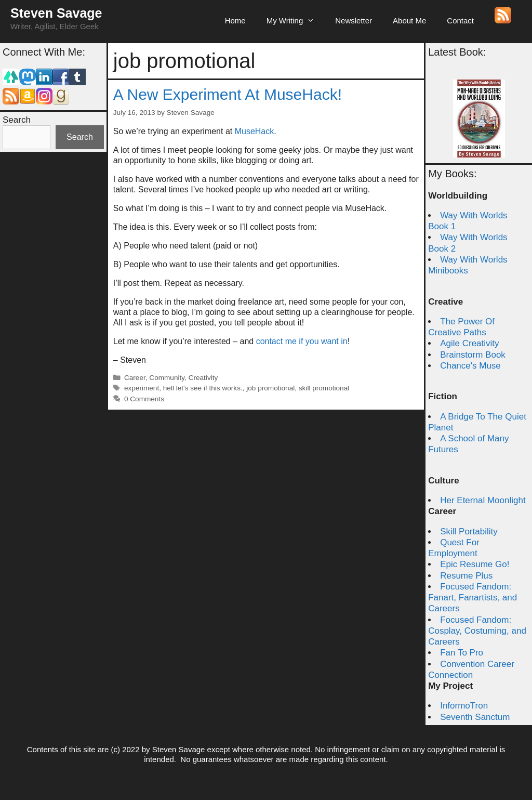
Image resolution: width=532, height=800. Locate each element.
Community (167, 378)
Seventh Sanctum (475, 717)
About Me (409, 21)
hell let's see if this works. (203, 388)
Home (235, 21)
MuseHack (255, 131)
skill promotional (324, 388)
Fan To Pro (462, 653)
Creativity (203, 378)
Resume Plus (466, 576)
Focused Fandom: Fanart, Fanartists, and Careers (473, 598)
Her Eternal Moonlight (483, 500)
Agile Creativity (469, 343)
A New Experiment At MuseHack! (228, 94)
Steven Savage (56, 13)
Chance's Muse (470, 366)
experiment (142, 388)
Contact (460, 21)
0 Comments (144, 399)
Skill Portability (469, 532)
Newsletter (354, 21)
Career (135, 378)
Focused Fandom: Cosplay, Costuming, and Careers (477, 631)
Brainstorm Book (473, 355)
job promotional (270, 388)
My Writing (296, 21)
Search (17, 120)
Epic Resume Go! (475, 564)
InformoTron (464, 706)
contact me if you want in (302, 341)
